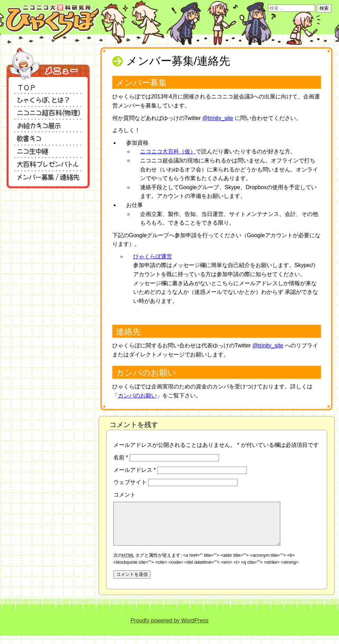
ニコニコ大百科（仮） (168, 151)
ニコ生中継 (48, 151)
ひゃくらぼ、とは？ (48, 99)
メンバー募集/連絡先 (48, 176)
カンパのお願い (137, 396)
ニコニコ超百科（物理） (48, 112)
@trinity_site (218, 118)
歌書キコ (48, 138)
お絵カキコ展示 (48, 125)
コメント (124, 495)
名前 (121, 457)
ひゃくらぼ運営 (153, 256)
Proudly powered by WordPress (169, 629)
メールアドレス (135, 470)
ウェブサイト (130, 482)
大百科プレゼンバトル (48, 164)
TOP (48, 86)
